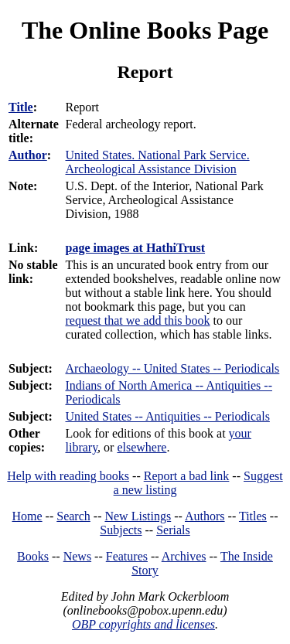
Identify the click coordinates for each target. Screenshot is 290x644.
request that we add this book (137, 320)
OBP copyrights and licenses (143, 624)
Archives (184, 556)
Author (28, 155)
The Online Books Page (145, 30)
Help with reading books (68, 476)
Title (21, 107)
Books (33, 556)
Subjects (121, 530)
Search (73, 516)
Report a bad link (187, 476)
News (77, 556)
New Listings (138, 516)
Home (27, 516)
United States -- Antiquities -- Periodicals (167, 416)
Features (127, 556)
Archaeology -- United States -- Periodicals (172, 368)
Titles (253, 516)
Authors (205, 516)
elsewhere (142, 447)
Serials (173, 530)
